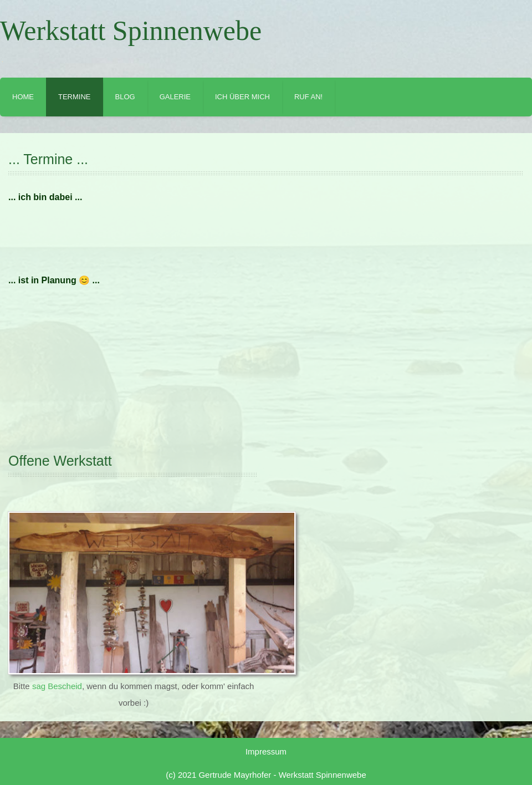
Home (23, 97)
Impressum (266, 751)
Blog (125, 97)
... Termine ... (48, 159)
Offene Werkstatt (60, 461)
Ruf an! (308, 97)
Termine (75, 97)
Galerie (175, 97)
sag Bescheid (57, 686)
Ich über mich (242, 97)
